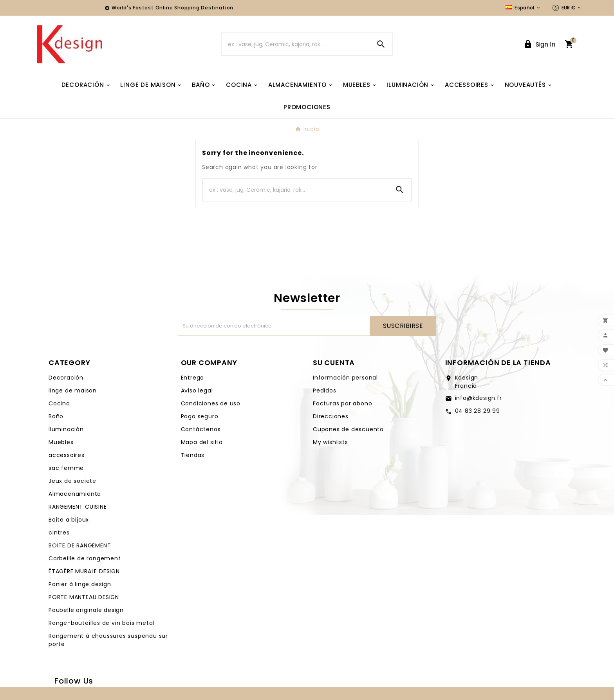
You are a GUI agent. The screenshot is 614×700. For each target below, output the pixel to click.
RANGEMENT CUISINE (78, 507)
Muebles (61, 442)
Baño (56, 416)
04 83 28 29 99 (478, 411)
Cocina (59, 403)
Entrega (193, 378)
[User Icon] (539, 44)
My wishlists (330, 442)
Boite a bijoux (69, 520)
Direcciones (331, 416)
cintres (59, 533)
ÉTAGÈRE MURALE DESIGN (84, 571)
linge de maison (73, 390)
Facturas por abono (342, 403)
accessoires (67, 455)
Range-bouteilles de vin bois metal (101, 623)
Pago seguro (200, 416)
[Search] (381, 44)
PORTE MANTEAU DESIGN (84, 597)
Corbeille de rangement (85, 558)
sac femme (66, 468)
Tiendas (193, 455)
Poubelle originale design (86, 610)
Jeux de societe (72, 481)
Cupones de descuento (348, 429)
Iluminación (66, 429)
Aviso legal (197, 390)
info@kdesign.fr (479, 398)
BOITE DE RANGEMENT (80, 545)
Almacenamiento (75, 494)
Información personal (345, 378)
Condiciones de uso (211, 403)
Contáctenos (201, 429)
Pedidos (325, 390)
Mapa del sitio (202, 442)
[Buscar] (296, 44)
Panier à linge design (80, 584)
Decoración (66, 378)
